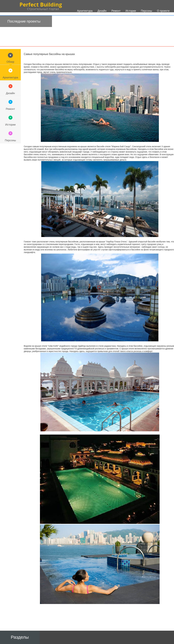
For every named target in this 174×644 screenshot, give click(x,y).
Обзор (10, 62)
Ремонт (10, 109)
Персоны (10, 140)
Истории (10, 125)
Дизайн (10, 93)
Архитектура (10, 78)
